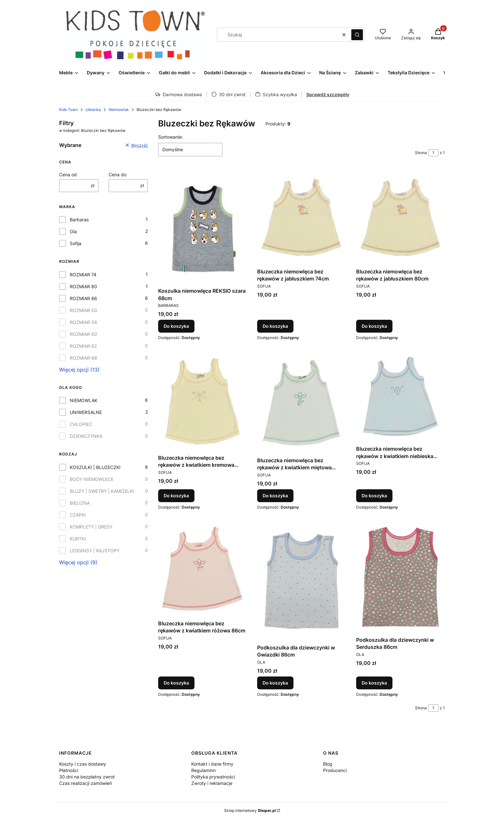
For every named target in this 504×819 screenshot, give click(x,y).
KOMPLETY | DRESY (91, 527)
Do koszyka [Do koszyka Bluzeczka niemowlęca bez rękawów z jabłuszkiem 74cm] (275, 326)
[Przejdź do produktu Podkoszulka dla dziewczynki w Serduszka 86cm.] (401, 577)
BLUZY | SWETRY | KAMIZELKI (102, 491)
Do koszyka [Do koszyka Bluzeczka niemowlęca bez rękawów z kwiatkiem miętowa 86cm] (275, 496)
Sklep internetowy (250, 810)
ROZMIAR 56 (83, 322)
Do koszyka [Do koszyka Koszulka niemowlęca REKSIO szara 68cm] (176, 326)
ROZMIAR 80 (83, 286)
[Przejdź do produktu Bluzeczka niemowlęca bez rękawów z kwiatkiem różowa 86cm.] (203, 569)
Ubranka (93, 110)
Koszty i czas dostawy (83, 764)
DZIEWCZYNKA (86, 436)
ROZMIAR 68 (83, 358)
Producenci (335, 770)
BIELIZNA (80, 503)
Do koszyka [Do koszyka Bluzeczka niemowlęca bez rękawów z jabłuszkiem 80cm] (374, 326)
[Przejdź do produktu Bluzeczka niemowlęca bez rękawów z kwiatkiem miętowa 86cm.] (301, 402)
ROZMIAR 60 (83, 334)
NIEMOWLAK (84, 400)
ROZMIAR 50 (83, 310)
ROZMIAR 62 (83, 346)
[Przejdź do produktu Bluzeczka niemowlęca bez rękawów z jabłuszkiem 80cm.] (401, 217)
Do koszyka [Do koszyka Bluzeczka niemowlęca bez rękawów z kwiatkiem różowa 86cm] (176, 683)
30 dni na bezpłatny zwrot (87, 777)
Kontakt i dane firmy (212, 764)
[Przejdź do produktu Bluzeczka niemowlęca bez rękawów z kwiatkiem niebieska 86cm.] (401, 397)
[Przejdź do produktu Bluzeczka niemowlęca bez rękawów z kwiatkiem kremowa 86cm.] (203, 401)
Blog (328, 764)
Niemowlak (119, 110)
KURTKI (78, 539)
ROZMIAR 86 (83, 298)
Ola (73, 231)
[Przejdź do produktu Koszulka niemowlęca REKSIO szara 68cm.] (203, 227)
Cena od (68, 175)
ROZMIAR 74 (83, 275)
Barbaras (79, 220)
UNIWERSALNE (86, 412)
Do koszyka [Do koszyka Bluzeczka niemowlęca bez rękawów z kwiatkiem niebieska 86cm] (374, 496)
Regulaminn (203, 770)
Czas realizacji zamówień (85, 783)
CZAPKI (78, 515)
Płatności (69, 770)
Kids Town (68, 110)
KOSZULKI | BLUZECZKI (95, 467)
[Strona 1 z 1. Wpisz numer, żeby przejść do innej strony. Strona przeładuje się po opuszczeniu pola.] (433, 153)
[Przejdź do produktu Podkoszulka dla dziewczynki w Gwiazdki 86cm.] (301, 581)
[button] (357, 35)
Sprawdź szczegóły (328, 94)
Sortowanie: (171, 137)
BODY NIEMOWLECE (92, 479)
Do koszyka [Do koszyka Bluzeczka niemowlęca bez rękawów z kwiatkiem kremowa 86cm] (176, 496)
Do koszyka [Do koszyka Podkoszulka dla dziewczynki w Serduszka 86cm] (374, 683)
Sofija (76, 243)
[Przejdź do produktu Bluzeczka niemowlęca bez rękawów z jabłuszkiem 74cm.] (301, 217)
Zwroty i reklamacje (212, 783)
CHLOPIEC (81, 424)
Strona (421, 153)
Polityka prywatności (213, 777)
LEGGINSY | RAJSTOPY (95, 551)
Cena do (117, 175)
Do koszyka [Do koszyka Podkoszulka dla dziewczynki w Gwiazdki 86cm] (275, 683)
